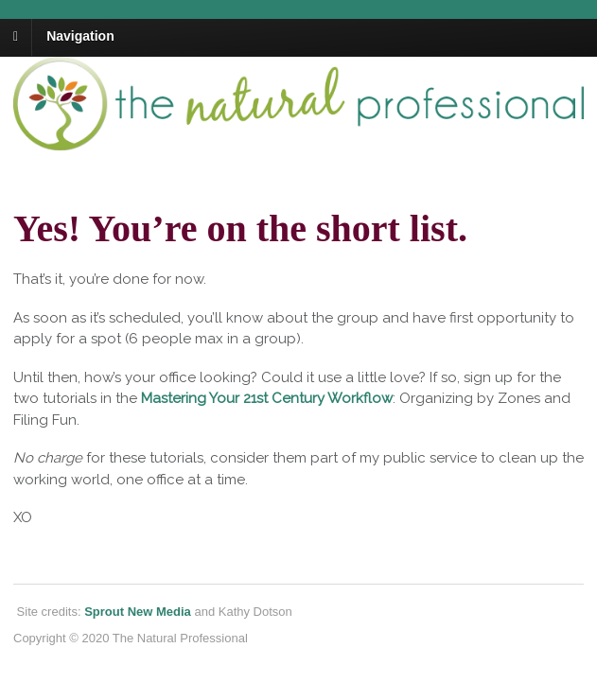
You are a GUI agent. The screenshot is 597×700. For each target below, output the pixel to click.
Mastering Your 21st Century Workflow (267, 398)
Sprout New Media (138, 612)
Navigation (80, 36)
